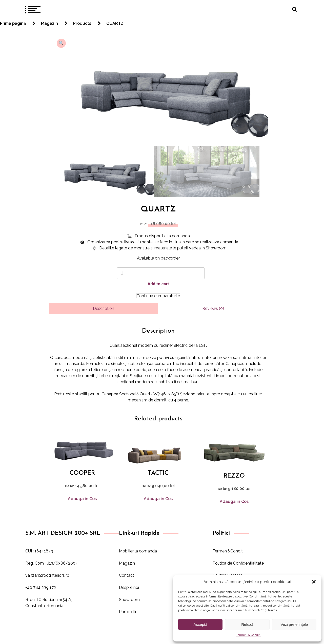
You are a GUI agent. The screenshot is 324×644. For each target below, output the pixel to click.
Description (104, 308)
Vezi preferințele (294, 624)
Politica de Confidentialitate (238, 563)
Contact (127, 575)
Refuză (247, 624)
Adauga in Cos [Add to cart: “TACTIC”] (158, 499)
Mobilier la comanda (138, 551)
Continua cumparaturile (158, 296)
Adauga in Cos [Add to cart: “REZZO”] (234, 501)
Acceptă (200, 624)
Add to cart (158, 284)
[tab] (103, 309)
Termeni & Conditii (249, 635)
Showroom (129, 600)
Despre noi (129, 587)
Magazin (127, 563)
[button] (314, 582)
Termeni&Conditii (228, 551)
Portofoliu (128, 612)
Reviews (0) (213, 308)
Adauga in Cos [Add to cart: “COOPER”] (82, 499)
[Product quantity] (161, 273)
